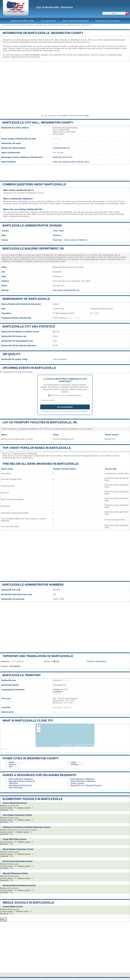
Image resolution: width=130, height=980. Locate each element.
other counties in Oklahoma (76, 240)
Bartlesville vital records (63, 157)
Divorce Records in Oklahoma (83, 781)
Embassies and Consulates (107, 21)
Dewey (12, 762)
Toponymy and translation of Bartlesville (38, 656)
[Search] (127, 13)
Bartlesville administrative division (32, 225)
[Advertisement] (65, 87)
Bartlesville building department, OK (33, 248)
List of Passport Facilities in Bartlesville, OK (40, 422)
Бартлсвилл (101, 661)
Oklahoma (30, 25)
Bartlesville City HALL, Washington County (38, 122)
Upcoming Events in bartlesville (29, 368)
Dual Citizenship (16, 788)
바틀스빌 (55, 661)
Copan (73, 762)
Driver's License (77, 783)
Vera (11, 767)
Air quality (12, 354)
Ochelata (74, 764)
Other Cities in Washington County (31, 758)
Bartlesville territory (22, 675)
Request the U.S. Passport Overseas (86, 785)
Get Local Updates (65, 407)
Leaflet (64, 746)
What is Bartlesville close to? (28, 721)
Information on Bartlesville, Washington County (43, 33)
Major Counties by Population (76, 21)
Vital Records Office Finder (22, 21)
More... (3, 919)
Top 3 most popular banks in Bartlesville (37, 448)
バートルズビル (17, 661)
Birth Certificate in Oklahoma (21, 779)
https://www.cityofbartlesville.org (66, 290)
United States (58, 231)
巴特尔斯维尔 (15, 666)
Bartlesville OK (53, 25)
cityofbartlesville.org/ (61, 148)
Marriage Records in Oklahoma (22, 781)
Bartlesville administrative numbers (33, 585)
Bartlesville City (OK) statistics (29, 326)
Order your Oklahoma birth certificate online (71, 162)
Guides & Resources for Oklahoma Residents (39, 775)
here (87, 115)
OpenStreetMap (81, 746)
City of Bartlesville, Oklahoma (55, 7)
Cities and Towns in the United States (14, 25)
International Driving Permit (20, 785)
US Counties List (48, 21)
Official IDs (13, 783)
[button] (39, 727)
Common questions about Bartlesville (34, 184)
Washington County (41, 25)
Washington (58, 240)
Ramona (12, 764)
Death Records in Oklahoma (82, 779)
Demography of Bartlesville (26, 299)
